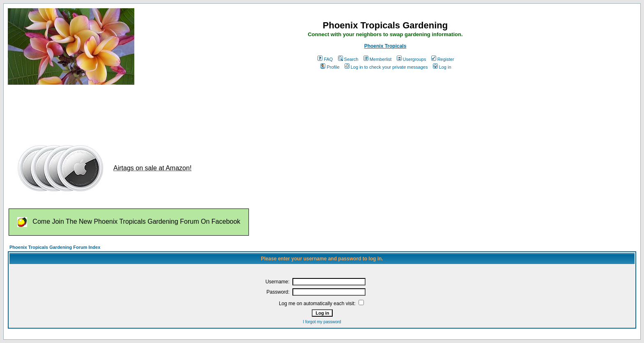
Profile (330, 67)
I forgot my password (322, 322)
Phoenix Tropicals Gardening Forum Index (55, 247)
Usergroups (412, 59)
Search (348, 59)
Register (443, 59)
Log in (442, 67)
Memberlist (378, 59)
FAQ (325, 59)
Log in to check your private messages (386, 67)
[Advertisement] (157, 110)
